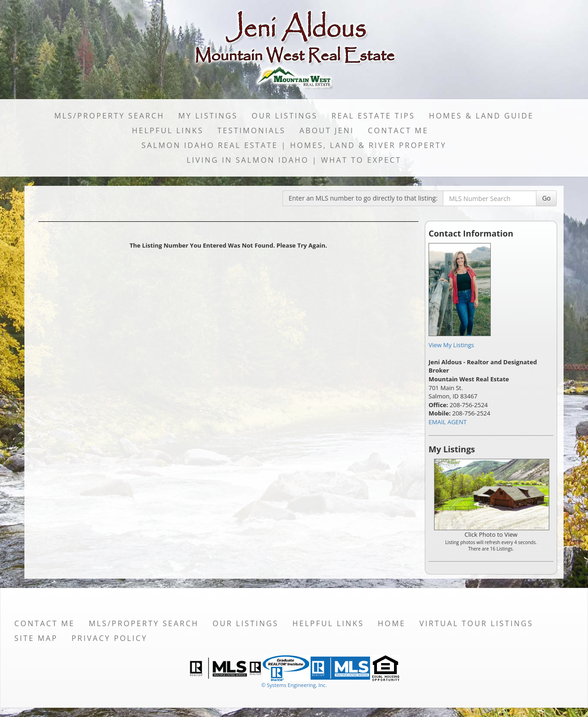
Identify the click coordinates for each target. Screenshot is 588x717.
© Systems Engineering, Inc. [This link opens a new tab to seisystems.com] (294, 685)
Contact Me (398, 130)
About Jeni (327, 130)
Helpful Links (168, 130)
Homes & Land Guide (481, 116)
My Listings (208, 116)
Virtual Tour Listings (476, 623)
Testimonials (252, 130)
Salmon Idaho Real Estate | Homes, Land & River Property (294, 145)
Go (546, 198)
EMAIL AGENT (448, 422)
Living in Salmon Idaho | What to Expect (294, 160)
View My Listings (451, 345)
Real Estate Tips (373, 116)
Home (392, 623)
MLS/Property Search (109, 116)
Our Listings (285, 116)
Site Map (36, 638)
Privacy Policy (109, 638)
